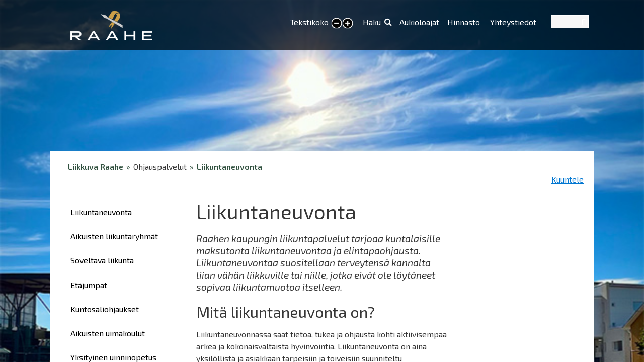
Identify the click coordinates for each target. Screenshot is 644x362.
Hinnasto (465, 22)
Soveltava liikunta (102, 260)
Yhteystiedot (513, 22)
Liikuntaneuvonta (229, 167)
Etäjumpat (89, 285)
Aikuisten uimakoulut (108, 333)
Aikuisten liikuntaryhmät (114, 236)
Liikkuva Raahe (96, 167)
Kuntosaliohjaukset (105, 309)
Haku (372, 22)
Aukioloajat (419, 22)
